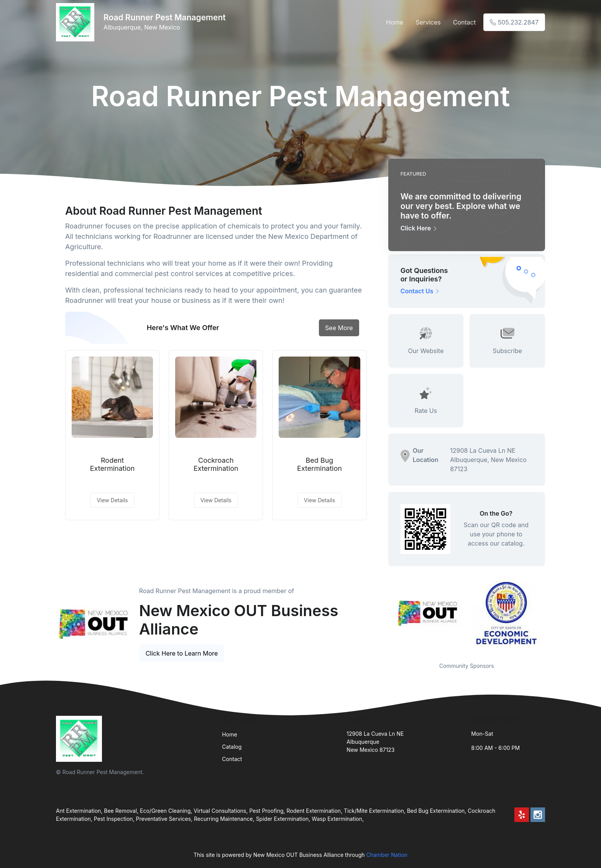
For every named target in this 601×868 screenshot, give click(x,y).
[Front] (77, 22)
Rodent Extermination (112, 464)
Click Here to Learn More (182, 653)
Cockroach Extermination (216, 464)
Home (395, 22)
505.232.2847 (514, 22)
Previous (383, 615)
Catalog (232, 747)
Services (428, 22)
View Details (112, 500)
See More (339, 328)
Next (551, 615)
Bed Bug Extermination (319, 464)
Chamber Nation (387, 855)
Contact (464, 22)
